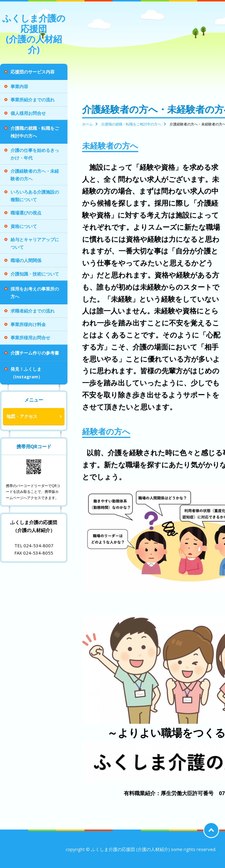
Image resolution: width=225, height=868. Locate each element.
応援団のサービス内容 (33, 72)
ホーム (87, 124)
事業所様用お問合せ (30, 338)
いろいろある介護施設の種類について (35, 196)
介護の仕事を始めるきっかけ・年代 (35, 154)
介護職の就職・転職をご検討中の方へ (35, 132)
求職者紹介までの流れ (33, 311)
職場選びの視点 (26, 213)
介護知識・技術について (35, 274)
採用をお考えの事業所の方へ (35, 293)
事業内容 (19, 86)
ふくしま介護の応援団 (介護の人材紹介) (34, 34)
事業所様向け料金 (28, 324)
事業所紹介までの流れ (33, 100)
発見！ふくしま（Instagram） (27, 373)
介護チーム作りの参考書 (35, 353)
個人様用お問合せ (28, 113)
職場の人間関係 (26, 260)
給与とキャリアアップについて (35, 243)
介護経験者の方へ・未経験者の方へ (35, 175)
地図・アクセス (22, 416)
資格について (24, 226)
